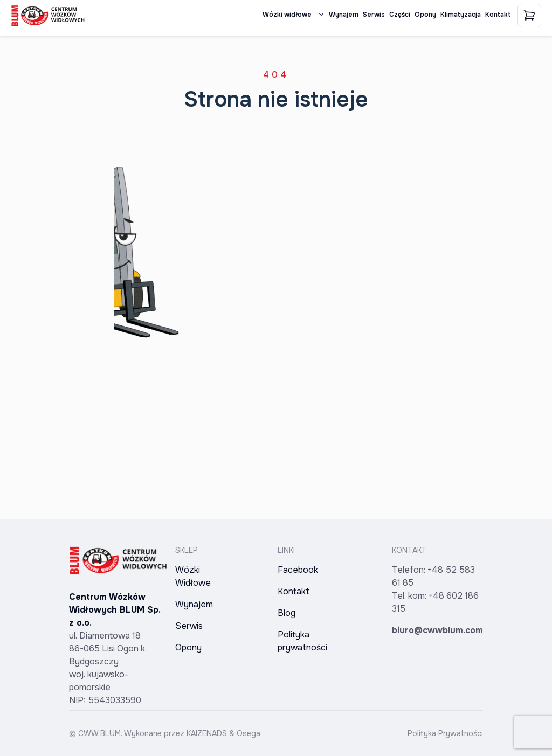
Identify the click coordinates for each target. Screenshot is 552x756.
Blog (287, 613)
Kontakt (498, 15)
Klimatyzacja (461, 15)
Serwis (374, 15)
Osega (249, 733)
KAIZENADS (207, 733)
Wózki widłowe (294, 15)
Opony (425, 15)
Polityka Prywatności (445, 733)
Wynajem (344, 15)
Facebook (298, 570)
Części (400, 15)
